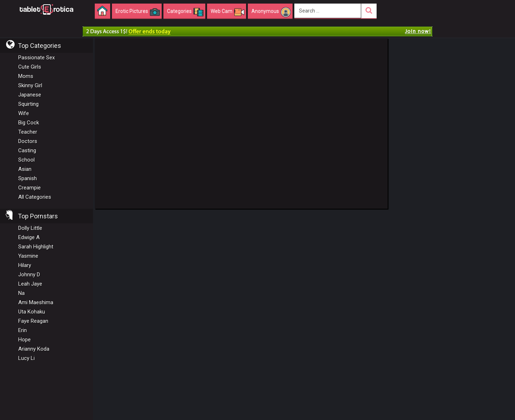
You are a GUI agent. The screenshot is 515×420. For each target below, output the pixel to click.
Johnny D (29, 275)
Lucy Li (26, 358)
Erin (23, 330)
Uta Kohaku (32, 312)
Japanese (30, 95)
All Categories (35, 197)
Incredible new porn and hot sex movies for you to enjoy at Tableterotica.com (46, 9)
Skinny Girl (30, 85)
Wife (24, 113)
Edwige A (29, 237)
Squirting (28, 104)
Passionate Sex (36, 58)
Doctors (28, 141)
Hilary (25, 265)
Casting (27, 150)
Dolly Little (30, 228)
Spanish (28, 178)
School (26, 160)
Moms (26, 76)
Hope (24, 340)
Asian (25, 169)
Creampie (30, 188)
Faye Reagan (33, 321)
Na (21, 293)
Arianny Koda (34, 349)
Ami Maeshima (36, 302)
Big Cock (29, 123)
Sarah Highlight (36, 247)
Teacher (28, 132)
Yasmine (28, 256)
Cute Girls (30, 67)
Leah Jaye (30, 284)
